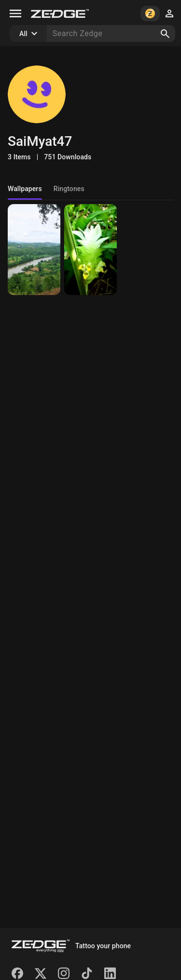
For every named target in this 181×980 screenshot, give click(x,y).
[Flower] (90, 250)
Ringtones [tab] (69, 189)
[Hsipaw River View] (34, 250)
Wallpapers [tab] (25, 189)
